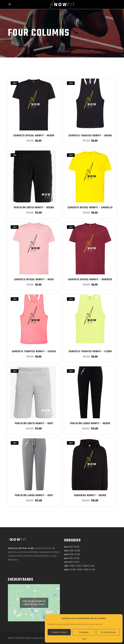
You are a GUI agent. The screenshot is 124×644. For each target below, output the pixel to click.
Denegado (84, 632)
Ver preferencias (108, 632)
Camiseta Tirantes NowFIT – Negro (90, 136)
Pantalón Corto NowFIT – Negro (34, 208)
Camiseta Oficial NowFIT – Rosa (34, 280)
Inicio (84, 639)
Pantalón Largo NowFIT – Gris (34, 496)
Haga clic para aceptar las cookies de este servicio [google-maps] (34, 603)
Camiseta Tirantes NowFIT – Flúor (90, 352)
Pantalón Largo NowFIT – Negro (90, 424)
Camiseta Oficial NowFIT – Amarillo (90, 208)
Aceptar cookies (59, 632)
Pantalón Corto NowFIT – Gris (34, 424)
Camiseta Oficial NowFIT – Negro (34, 136)
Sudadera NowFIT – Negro (90, 496)
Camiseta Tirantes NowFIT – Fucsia (34, 352)
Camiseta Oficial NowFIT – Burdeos (90, 280)
